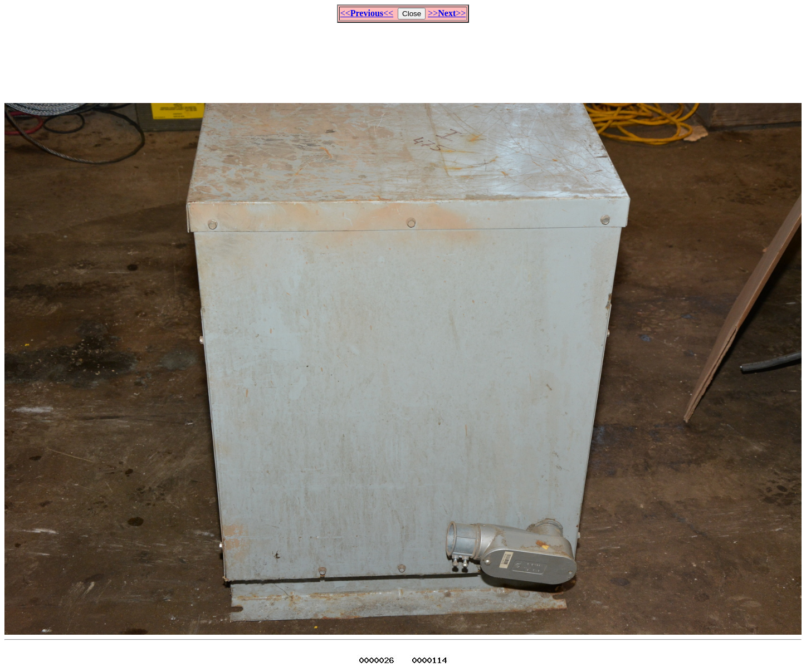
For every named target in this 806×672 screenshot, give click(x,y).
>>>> (447, 13)
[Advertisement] (403, 58)
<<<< (367, 13)
